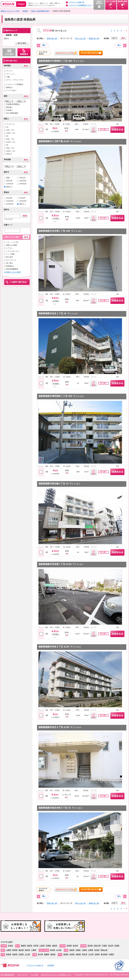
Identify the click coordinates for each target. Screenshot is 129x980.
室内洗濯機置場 (12, 269)
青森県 (23, 946)
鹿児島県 (104, 954)
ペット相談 (10, 254)
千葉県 (104, 946)
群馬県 (69, 946)
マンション (10, 74)
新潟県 (53, 950)
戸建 (8, 77)
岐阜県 (27, 950)
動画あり (10, 87)
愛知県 (21, 950)
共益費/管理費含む (13, 104)
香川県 (40, 954)
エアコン (10, 248)
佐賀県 (72, 954)
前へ (44, 45)
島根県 (15, 954)
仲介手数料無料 (12, 113)
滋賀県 (72, 950)
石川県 (59, 950)
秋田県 (30, 946)
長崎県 (78, 954)
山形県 (42, 946)
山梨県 (9, 950)
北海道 (10, 946)
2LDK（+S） (11, 142)
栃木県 (75, 946)
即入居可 (10, 257)
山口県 (27, 954)
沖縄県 (111, 954)
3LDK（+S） (11, 151)
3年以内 (22, 178)
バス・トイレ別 (12, 242)
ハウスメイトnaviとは (35, 965)
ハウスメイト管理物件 (15, 84)
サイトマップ (23, 975)
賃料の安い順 (52, 38)
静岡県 (15, 950)
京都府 (78, 950)
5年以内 (9, 181)
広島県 (21, 954)
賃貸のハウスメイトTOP (10, 11)
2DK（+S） (11, 139)
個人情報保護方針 (7, 975)
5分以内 (22, 198)
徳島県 (25, 11)
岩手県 (36, 946)
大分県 (91, 954)
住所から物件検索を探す (40, 11)
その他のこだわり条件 (12, 272)
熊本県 (85, 954)
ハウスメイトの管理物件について (80, 5)
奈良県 (97, 950)
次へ (119, 45)
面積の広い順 (94, 38)
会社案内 (51, 965)
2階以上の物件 (12, 245)
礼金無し (10, 110)
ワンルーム (10, 124)
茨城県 (117, 946)
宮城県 (48, 946)
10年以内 (23, 181)
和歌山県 (104, 950)
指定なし (10, 187)
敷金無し (10, 107)
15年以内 (10, 184)
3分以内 (9, 198)
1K (7, 127)
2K (7, 136)
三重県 (34, 950)
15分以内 (23, 201)
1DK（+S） (11, 130)
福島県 (55, 946)
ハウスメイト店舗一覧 (76, 2)
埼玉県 (111, 946)
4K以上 (9, 154)
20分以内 (10, 204)
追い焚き (10, 263)
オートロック (11, 260)
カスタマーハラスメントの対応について (56, 975)
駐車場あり (10, 266)
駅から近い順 (80, 38)
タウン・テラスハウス (15, 80)
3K (7, 145)
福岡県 (66, 954)
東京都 (90, 946)
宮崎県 (97, 954)
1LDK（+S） (11, 133)
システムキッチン (13, 251)
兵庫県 (91, 950)
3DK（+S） (11, 148)
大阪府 (84, 950)
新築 (8, 178)
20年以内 (23, 184)
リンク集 (34, 975)
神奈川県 (97, 946)
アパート (10, 71)
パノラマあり (11, 90)
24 (127, 31)
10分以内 (10, 201)
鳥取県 (9, 954)
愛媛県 (47, 954)
